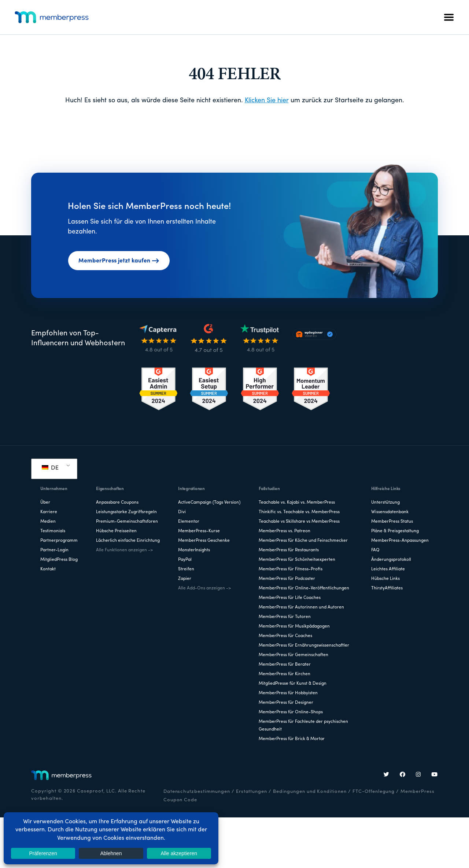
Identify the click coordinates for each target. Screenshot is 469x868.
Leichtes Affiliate (388, 569)
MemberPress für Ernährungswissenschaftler (304, 646)
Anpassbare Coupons (117, 503)
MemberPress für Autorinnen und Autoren (301, 607)
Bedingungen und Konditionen (310, 792)
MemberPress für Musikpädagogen (294, 626)
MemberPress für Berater (285, 665)
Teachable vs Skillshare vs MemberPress (299, 522)
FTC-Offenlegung (374, 792)
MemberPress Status (392, 522)
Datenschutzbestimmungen (197, 792)
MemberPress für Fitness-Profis (291, 569)
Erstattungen (252, 792)
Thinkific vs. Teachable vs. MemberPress (299, 512)
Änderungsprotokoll (391, 560)
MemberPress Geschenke (204, 541)
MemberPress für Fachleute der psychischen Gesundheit (303, 726)
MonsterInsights (194, 550)
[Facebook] (403, 775)
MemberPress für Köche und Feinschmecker (303, 541)
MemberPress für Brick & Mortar (292, 739)
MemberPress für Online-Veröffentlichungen (304, 588)
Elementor (189, 522)
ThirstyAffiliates (387, 588)
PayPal (185, 560)
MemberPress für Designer (286, 703)
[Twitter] (387, 775)
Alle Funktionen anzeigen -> (124, 550)
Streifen (186, 569)
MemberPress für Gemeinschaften (293, 655)
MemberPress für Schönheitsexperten (297, 560)
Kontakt (48, 569)
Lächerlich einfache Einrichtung (128, 541)
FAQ (375, 550)
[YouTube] (435, 775)
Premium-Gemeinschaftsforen (127, 522)
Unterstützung (385, 503)
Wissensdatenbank (390, 512)
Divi (182, 512)
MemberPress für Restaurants (289, 550)
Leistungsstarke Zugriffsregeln (126, 512)
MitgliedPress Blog (59, 560)
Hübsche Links (385, 579)
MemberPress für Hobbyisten (288, 693)
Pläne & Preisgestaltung (395, 531)
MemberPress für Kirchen (285, 674)
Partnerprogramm (59, 541)
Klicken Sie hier (267, 101)
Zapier (185, 579)
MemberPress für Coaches (285, 636)
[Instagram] (418, 775)
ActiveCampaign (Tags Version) (209, 503)
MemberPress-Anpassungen (400, 541)
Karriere (49, 512)
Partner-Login (54, 550)
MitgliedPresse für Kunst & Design (293, 684)
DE (50, 468)
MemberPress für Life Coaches (290, 598)
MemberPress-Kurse (199, 531)
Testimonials (53, 531)
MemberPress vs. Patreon (285, 531)
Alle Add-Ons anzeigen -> (204, 588)
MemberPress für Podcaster (287, 579)
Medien (48, 522)
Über (45, 503)
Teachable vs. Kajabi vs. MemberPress (297, 503)
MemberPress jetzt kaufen (119, 261)
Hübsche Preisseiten (116, 531)
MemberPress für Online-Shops (291, 712)
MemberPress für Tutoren (285, 617)
